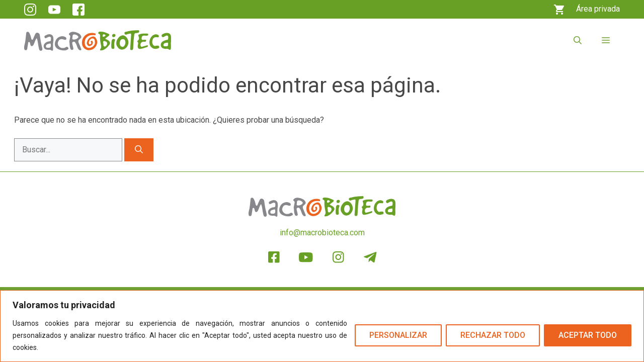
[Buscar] (139, 150)
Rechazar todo (493, 335)
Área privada (598, 9)
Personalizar (398, 335)
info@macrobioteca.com (322, 233)
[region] (322, 326)
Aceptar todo (588, 335)
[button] (578, 41)
